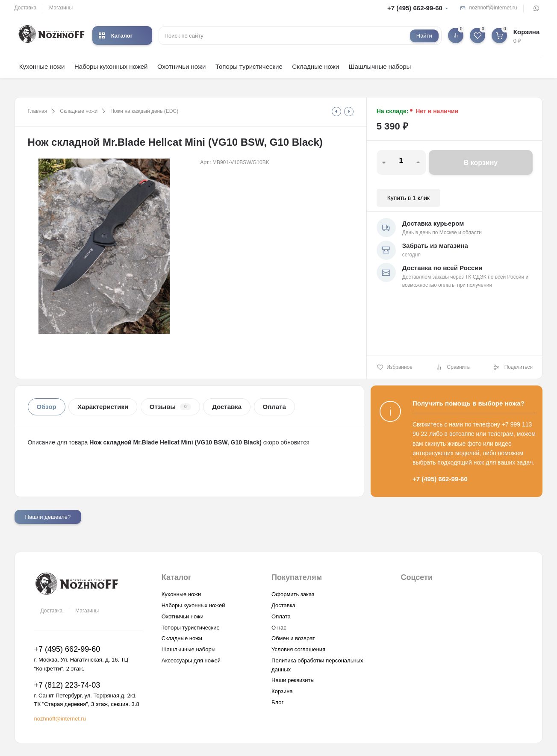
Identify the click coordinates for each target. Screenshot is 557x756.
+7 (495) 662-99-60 (415, 8)
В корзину (481, 163)
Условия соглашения (298, 649)
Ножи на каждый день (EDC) (144, 111)
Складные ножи (315, 66)
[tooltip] (336, 112)
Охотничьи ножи (181, 66)
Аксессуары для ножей (191, 660)
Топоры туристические (249, 66)
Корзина (282, 691)
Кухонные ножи (42, 66)
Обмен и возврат (293, 638)
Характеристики (103, 407)
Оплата (274, 407)
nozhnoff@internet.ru (493, 8)
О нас (279, 628)
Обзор (47, 407)
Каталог (116, 36)
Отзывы (170, 407)
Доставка (26, 8)
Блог (277, 702)
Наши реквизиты (293, 680)
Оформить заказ (293, 594)
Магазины (61, 8)
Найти (424, 36)
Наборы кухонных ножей (111, 66)
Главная (38, 111)
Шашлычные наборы (380, 66)
